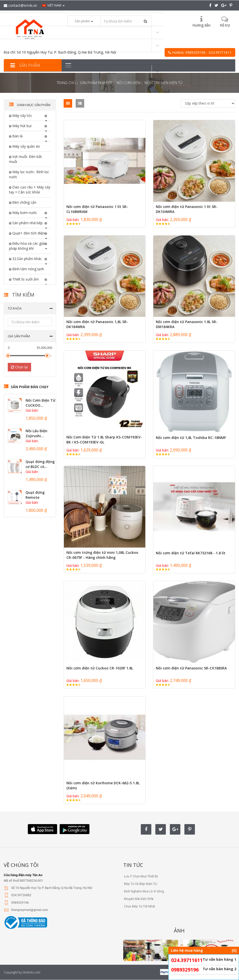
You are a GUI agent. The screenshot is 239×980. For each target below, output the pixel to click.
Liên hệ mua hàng (204, 950)
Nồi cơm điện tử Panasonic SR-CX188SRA (191, 668)
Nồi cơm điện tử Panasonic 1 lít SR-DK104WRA (187, 209)
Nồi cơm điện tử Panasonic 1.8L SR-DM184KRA (187, 324)
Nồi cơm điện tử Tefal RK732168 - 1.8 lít (191, 553)
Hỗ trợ (225, 25)
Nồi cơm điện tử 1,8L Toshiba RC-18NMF (191, 438)
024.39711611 (187, 960)
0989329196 (185, 970)
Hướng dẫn (201, 25)
